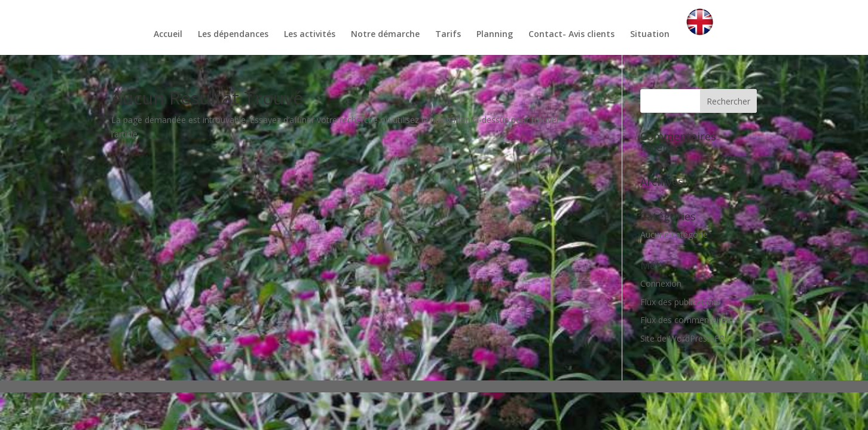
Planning (495, 35)
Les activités (310, 35)
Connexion (661, 283)
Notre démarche (385, 35)
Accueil (168, 35)
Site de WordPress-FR (682, 338)
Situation (650, 35)
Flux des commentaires (685, 320)
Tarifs (448, 35)
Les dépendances (233, 35)
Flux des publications (680, 302)
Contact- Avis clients (571, 35)
